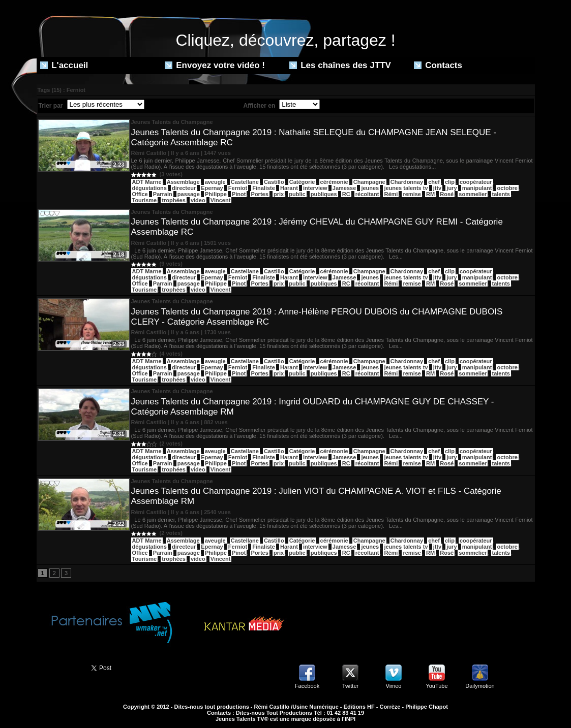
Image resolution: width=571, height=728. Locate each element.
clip (450, 182)
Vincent (221, 200)
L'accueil (64, 65)
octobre (507, 188)
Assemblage (183, 182)
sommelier (473, 194)
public (297, 194)
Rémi (391, 194)
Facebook (307, 686)
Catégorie (302, 182)
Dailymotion (480, 686)
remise (412, 194)
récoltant (367, 194)
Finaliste (264, 188)
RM (430, 194)
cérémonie (334, 182)
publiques (324, 194)
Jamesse (344, 188)
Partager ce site (59, 667)
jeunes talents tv (406, 188)
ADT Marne (147, 182)
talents (501, 194)
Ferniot (238, 188)
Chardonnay (407, 182)
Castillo (274, 182)
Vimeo (394, 686)
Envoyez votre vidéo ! (215, 65)
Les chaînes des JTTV (340, 65)
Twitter (350, 686)
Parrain (163, 194)
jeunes (370, 188)
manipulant (477, 188)
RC (346, 194)
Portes (260, 194)
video (198, 200)
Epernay (212, 188)
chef (434, 182)
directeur (184, 188)
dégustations (149, 188)
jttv (438, 188)
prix (279, 194)
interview (315, 188)
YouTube (437, 686)
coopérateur (476, 182)
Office (140, 194)
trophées (173, 200)
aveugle (215, 182)
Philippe (216, 194)
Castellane (245, 182)
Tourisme (145, 200)
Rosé (447, 194)
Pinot (239, 194)
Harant (289, 188)
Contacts (438, 65)
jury (452, 188)
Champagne (369, 182)
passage (189, 194)
